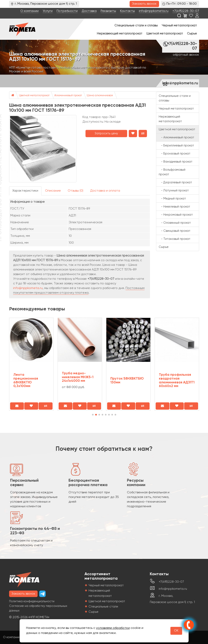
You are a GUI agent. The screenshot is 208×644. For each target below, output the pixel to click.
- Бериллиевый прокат (176, 146)
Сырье (192, 34)
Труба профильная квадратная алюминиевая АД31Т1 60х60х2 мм (177, 380)
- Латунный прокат (174, 190)
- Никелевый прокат (174, 207)
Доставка (89, 11)
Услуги (48, 11)
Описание (53, 191)
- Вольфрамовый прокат (172, 172)
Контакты (127, 11)
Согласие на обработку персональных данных (38, 608)
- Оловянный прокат (175, 223)
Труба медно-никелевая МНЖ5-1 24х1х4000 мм (78, 377)
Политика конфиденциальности (32, 601)
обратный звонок (186, 55)
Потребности (67, 11)
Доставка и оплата (105, 191)
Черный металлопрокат (179, 26)
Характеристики (25, 191)
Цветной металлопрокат (165, 34)
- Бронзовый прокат (175, 154)
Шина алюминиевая (100, 96)
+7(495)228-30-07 (186, 11)
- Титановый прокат (175, 239)
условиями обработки (113, 628)
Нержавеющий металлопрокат (120, 34)
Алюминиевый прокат (68, 96)
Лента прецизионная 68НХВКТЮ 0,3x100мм (26, 380)
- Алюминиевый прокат (176, 137)
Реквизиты (108, 11)
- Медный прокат (172, 199)
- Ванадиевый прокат (176, 162)
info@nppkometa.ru (154, 11)
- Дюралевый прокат (175, 182)
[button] (93, 415)
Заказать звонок (144, 4)
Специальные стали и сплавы (136, 26)
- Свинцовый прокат (175, 231)
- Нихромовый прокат (176, 215)
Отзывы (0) (75, 191)
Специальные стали (103, 607)
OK (176, 631)
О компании (30, 11)
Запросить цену (106, 133)
